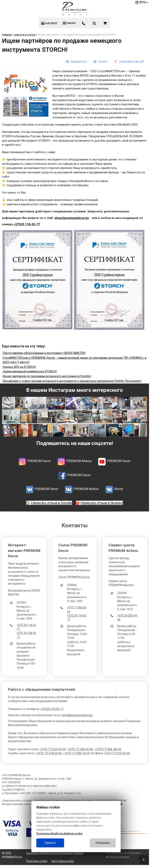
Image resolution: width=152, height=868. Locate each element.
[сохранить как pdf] (129, 62)
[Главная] (75, 14)
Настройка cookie (63, 861)
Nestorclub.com (119, 857)
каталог (49, 23)
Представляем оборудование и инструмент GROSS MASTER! (44, 353)
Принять (50, 843)
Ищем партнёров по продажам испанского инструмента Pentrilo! (47, 376)
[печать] (100, 62)
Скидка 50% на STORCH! (19, 367)
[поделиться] (76, 62)
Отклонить (103, 843)
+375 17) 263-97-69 (53, 749)
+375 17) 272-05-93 (118, 753)
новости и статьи (25, 35)
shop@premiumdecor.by (72, 218)
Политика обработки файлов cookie (59, 833)
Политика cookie (37, 861)
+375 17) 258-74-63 (77, 753)
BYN (144, 2)
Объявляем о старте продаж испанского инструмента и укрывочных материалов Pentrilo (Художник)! (72, 381)
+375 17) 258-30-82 (81, 749)
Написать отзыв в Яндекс (102, 503)
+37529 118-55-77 (27, 224)
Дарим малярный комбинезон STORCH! (30, 372)
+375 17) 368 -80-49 (109, 749)
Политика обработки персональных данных (55, 853)
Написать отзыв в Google (51, 503)
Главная (7, 35)
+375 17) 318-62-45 (49, 753)
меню (69, 23)
